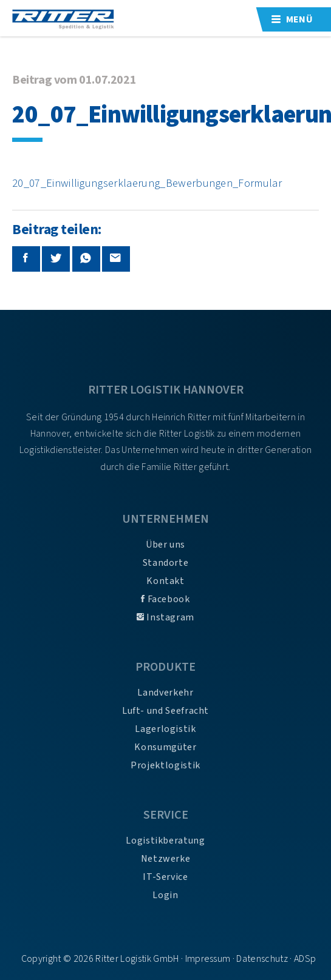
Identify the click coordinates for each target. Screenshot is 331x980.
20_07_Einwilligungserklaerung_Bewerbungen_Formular (147, 183)
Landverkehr (165, 693)
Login (165, 895)
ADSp (305, 959)
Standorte (166, 563)
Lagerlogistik (165, 729)
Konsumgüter (165, 747)
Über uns (165, 545)
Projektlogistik (165, 765)
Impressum (208, 959)
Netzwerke (166, 859)
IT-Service (165, 877)
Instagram (165, 617)
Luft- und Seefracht (165, 711)
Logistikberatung (165, 841)
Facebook (165, 599)
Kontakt (165, 581)
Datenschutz (262, 959)
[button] (22, 958)
